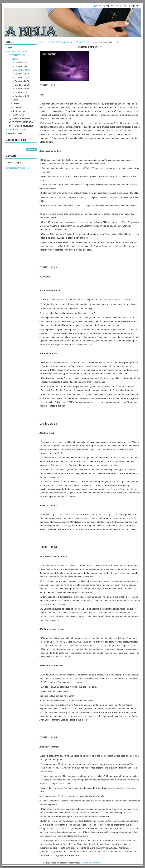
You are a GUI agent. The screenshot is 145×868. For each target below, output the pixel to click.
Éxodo (15, 100)
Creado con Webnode (92, 863)
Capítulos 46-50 (22, 96)
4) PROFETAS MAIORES (21, 122)
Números (17, 107)
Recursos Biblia (15, 133)
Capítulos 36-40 (22, 89)
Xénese (96, 42)
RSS (125, 6)
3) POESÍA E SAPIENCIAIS (22, 118)
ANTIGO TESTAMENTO (59, 42)
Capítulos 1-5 (21, 63)
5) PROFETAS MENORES (21, 126)
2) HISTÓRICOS (17, 115)
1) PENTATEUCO (81, 42)
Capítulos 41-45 (22, 92)
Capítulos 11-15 (22, 70)
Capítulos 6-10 (22, 66)
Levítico (16, 103)
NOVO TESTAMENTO (18, 130)
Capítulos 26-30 (22, 81)
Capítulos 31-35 (22, 85)
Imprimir (135, 6)
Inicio (42, 42)
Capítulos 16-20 (22, 74)
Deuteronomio (19, 111)
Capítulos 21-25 (22, 77)
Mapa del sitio (112, 6)
